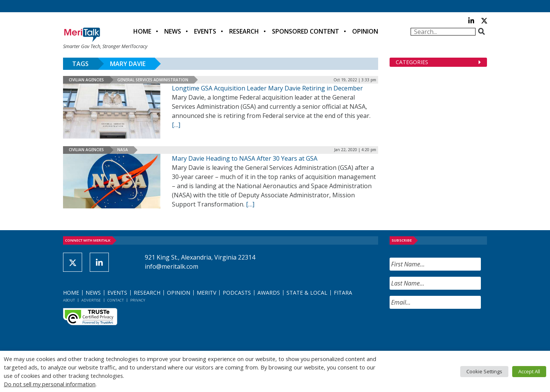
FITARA (343, 293)
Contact (116, 300)
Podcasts (237, 293)
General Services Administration (153, 80)
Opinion (365, 31)
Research (244, 31)
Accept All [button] (529, 371)
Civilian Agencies (86, 80)
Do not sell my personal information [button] (50, 384)
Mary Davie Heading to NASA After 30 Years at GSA (245, 158)
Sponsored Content (306, 31)
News (173, 31)
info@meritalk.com (171, 266)
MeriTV (206, 293)
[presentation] (448, 330)
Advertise (91, 300)
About (69, 300)
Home (142, 31)
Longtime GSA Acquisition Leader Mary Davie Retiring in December (267, 88)
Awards (269, 293)
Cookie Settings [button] (484, 371)
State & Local (307, 293)
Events (205, 31)
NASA (123, 150)
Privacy (138, 300)
